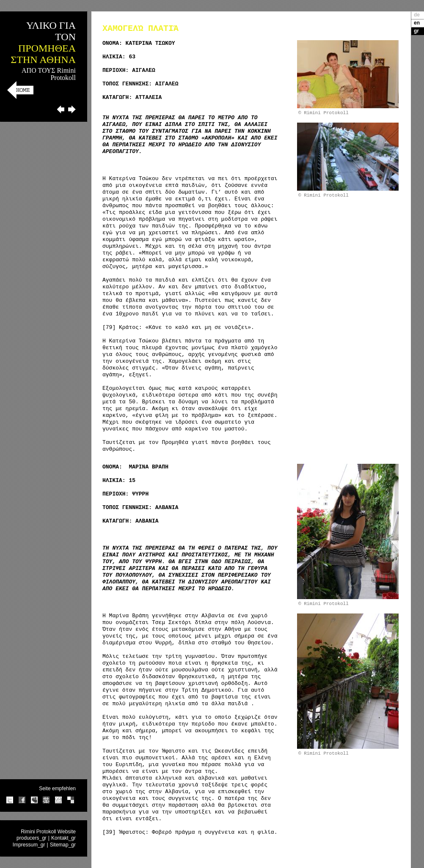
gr (416, 31)
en (417, 23)
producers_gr (32, 838)
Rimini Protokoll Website (48, 832)
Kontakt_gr (63, 838)
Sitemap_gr (63, 845)
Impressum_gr (29, 845)
